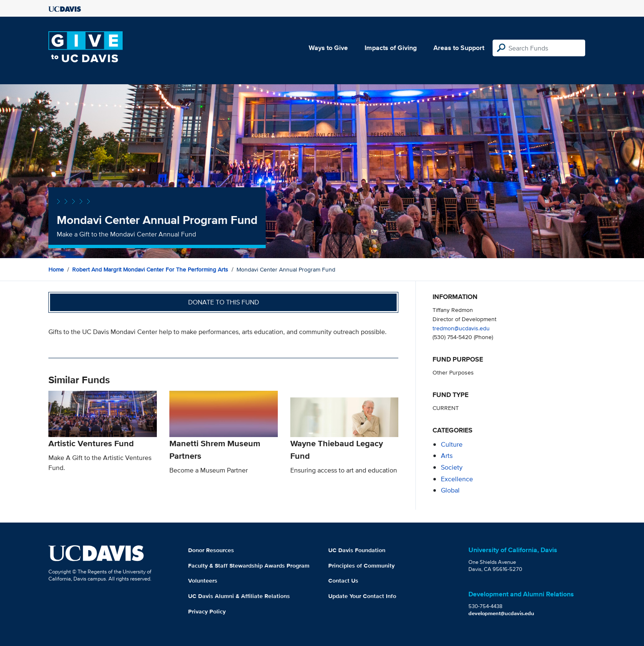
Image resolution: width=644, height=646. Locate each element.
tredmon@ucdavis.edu (461, 328)
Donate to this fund (224, 302)
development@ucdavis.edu (501, 613)
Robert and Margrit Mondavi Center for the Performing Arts (150, 269)
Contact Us (343, 581)
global (450, 490)
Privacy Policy (207, 611)
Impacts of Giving (391, 48)
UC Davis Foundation (357, 550)
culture (452, 444)
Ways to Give (328, 48)
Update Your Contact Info (362, 596)
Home (56, 269)
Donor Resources (211, 550)
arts (447, 456)
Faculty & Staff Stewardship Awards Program (249, 566)
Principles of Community (361, 566)
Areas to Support (459, 48)
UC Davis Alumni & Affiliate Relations (239, 596)
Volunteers (203, 581)
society (452, 467)
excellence (457, 479)
